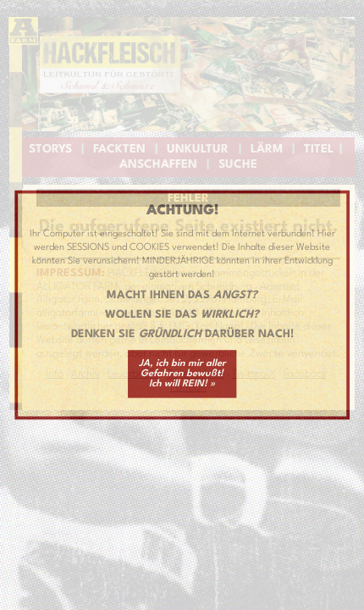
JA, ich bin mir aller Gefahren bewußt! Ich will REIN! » (182, 374)
